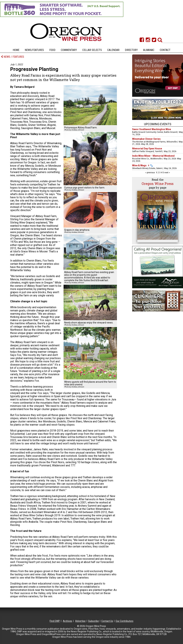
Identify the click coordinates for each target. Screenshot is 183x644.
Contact (165, 50)
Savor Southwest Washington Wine (152, 129)
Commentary (69, 50)
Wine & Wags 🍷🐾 (143, 165)
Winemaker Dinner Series (146, 139)
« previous (150, 173)
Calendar (113, 50)
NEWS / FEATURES (13, 57)
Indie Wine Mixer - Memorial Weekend (153, 156)
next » (167, 173)
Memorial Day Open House (147, 149)
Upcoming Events (158, 124)
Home (16, 50)
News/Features (34, 50)
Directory (131, 50)
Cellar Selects (92, 50)
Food (52, 50)
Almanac (149, 50)
